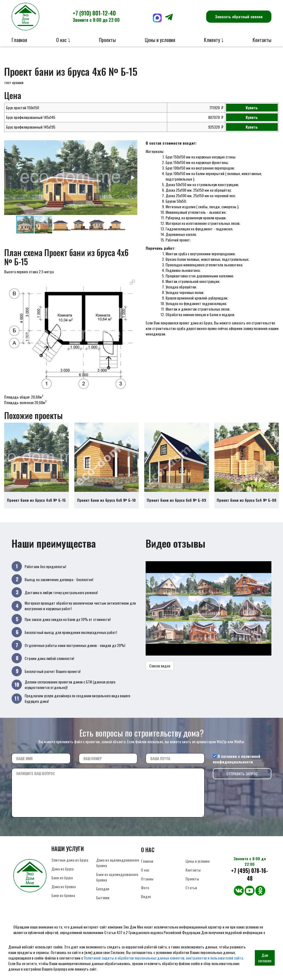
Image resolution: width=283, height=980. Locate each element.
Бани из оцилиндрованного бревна (117, 877)
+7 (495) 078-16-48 (250, 874)
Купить (252, 107)
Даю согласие (265, 958)
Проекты (107, 40)
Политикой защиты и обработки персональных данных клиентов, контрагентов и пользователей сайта (163, 958)
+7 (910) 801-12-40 (96, 16)
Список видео (160, 666)
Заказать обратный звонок (239, 16)
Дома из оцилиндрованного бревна (118, 863)
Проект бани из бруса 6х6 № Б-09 (176, 500)
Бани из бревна (63, 895)
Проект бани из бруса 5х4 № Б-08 (247, 500)
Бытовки (103, 897)
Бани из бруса (62, 878)
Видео (146, 896)
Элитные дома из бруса (70, 860)
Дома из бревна (64, 886)
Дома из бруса (62, 869)
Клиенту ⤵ (214, 40)
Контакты (262, 40)
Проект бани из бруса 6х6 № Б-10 (106, 500)
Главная (19, 40)
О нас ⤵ (63, 40)
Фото (145, 887)
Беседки (103, 889)
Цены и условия (160, 40)
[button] (132, 145)
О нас (145, 870)
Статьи (191, 887)
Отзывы (147, 879)
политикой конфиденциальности (237, 759)
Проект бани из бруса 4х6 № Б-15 (36, 500)
